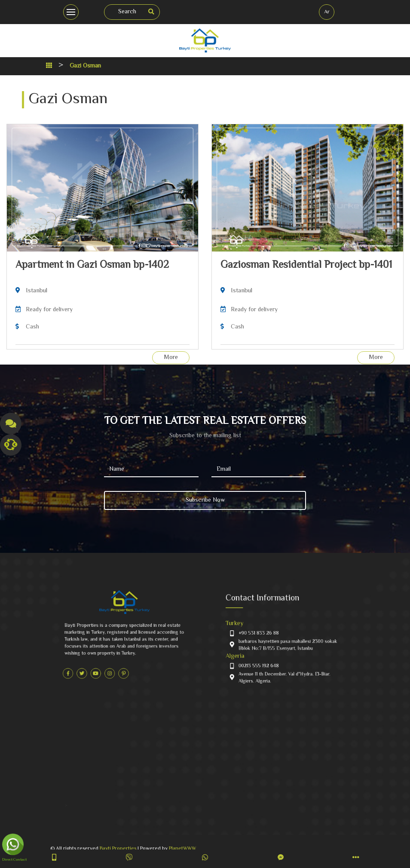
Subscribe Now (205, 500)
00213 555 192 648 (268, 657)
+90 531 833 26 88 (268, 635)
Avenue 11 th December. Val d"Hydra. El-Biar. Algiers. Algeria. (285, 664)
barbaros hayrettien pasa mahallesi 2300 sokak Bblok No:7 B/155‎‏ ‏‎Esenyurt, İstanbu (287, 643)
